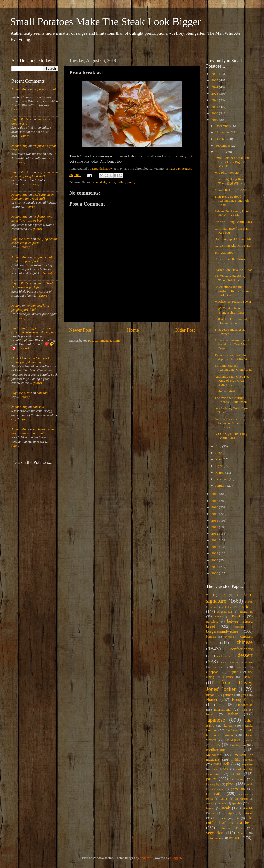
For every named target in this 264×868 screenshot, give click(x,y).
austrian (219, 616)
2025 (215, 80)
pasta (236, 774)
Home (133, 330)
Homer (212, 700)
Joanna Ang (19, 89)
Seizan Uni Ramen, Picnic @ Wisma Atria (233, 213)
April (219, 466)
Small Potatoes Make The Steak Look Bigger (106, 22)
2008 (215, 560)
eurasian (241, 667)
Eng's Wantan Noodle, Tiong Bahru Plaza (230, 310)
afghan (249, 602)
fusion (210, 695)
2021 (215, 107)
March (220, 473)
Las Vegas (232, 730)
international (223, 709)
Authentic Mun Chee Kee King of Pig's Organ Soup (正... (232, 380)
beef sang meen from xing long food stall (35, 174)
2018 (215, 494)
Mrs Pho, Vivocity (227, 173)
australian (246, 612)
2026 (215, 74)
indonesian (246, 705)
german (228, 695)
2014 (215, 520)
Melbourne (214, 755)
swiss (214, 813)
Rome (210, 799)
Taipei (230, 813)
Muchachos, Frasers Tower (233, 302)
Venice (242, 833)
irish (244, 710)
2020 (215, 113)
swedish (248, 808)
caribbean (229, 637)
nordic (214, 769)
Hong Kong (242, 700)
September (223, 145)
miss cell (221, 764)
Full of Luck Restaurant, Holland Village (231, 321)
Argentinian (225, 612)
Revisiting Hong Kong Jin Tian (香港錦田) (232, 181)
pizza (230, 784)
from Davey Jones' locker (229, 686)
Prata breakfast (225, 391)
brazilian (240, 627)
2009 (215, 553)
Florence (228, 677)
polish (249, 784)
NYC (226, 769)
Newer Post (80, 330)
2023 (215, 94)
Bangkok (238, 616)
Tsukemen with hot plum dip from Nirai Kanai (232, 357)
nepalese (247, 764)
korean (229, 726)
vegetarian (215, 833)
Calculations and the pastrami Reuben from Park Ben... (232, 291)
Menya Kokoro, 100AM (231, 190)
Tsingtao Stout (225, 252)
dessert (245, 655)
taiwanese (220, 818)
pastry (131, 182)
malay (215, 745)
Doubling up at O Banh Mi (233, 239)
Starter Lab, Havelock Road (234, 270)
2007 (215, 567)
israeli (210, 714)
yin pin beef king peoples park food (32, 285)
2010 (215, 547)
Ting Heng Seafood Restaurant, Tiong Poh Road (232, 200)
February (222, 479)
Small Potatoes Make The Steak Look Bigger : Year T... (232, 162)
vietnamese (214, 838)
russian (224, 799)
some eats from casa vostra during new (34, 330)
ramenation (215, 794)
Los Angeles (232, 740)
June (219, 453)
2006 (215, 573)
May (219, 459)
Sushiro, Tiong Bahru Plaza (233, 222)
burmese (211, 637)
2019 (215, 120)
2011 (215, 540)
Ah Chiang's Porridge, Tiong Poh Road (230, 278)
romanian (243, 794)
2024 (215, 87)
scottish (210, 803)
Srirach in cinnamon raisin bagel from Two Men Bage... (233, 344)
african (214, 607)
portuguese (217, 789)
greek (245, 695)
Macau (249, 740)
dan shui (42, 393)
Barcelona (212, 622)
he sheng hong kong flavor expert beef (32, 219)
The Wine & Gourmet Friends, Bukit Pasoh (231, 400)
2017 (215, 501)
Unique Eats (231, 828)
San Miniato (241, 799)
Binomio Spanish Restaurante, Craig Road (233, 368)
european (212, 672)
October (221, 139)
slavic (223, 803)
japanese (215, 720)
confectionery (241, 649)
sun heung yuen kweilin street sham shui (33, 431)
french (248, 677)
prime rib (238, 789)
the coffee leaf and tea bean (229, 820)
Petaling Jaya (213, 784)
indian (121, 182)
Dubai (223, 662)
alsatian (228, 607)
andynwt (146, 858)
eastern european (242, 662)
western (235, 838)
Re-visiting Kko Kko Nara (233, 246)
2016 (215, 507)
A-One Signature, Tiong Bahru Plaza (231, 436)
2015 (215, 514)
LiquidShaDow (21, 119)
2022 (215, 100)
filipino (233, 672)
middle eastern (242, 759)
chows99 (17, 358)
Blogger (176, 858)
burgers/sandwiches (222, 631)
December (223, 126)
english (218, 667)
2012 (215, 534)
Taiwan (248, 813)
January (221, 486)
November (223, 132)
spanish (237, 803)
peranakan (237, 779)
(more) (16, 109)
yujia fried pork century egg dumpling (30, 360)
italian (233, 714)
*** (223, 595)
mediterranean (218, 750)
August (221, 152)
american (245, 607)
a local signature (104, 182)
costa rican (224, 656)
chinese (245, 642)
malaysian (239, 745)
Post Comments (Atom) (104, 340)
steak (226, 808)
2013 (215, 527)
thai (237, 818)
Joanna (16, 306)
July (219, 446)
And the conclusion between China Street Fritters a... (231, 423)
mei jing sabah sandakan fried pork (34, 241)
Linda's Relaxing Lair (26, 328)
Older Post (185, 330)
